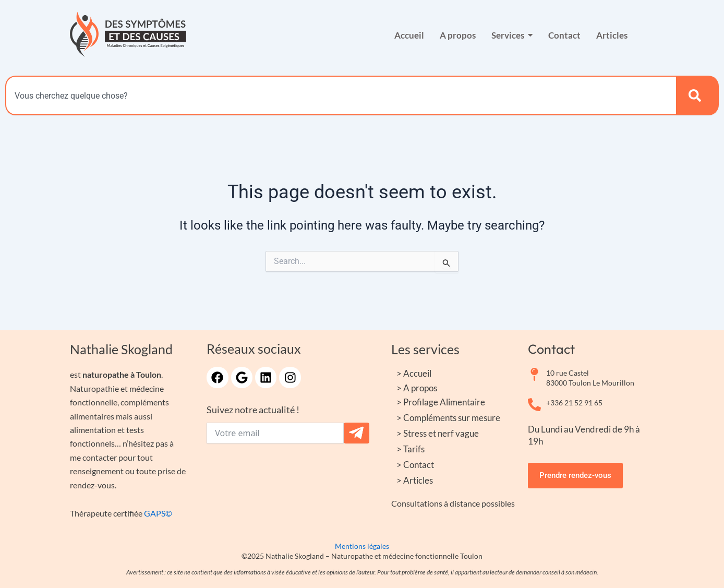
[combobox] (341, 95)
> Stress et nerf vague (438, 433)
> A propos (417, 388)
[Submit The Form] (357, 433)
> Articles (415, 480)
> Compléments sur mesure (448, 418)
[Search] (697, 95)
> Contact (415, 465)
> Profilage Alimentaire (441, 402)
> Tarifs (411, 449)
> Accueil (414, 373)
